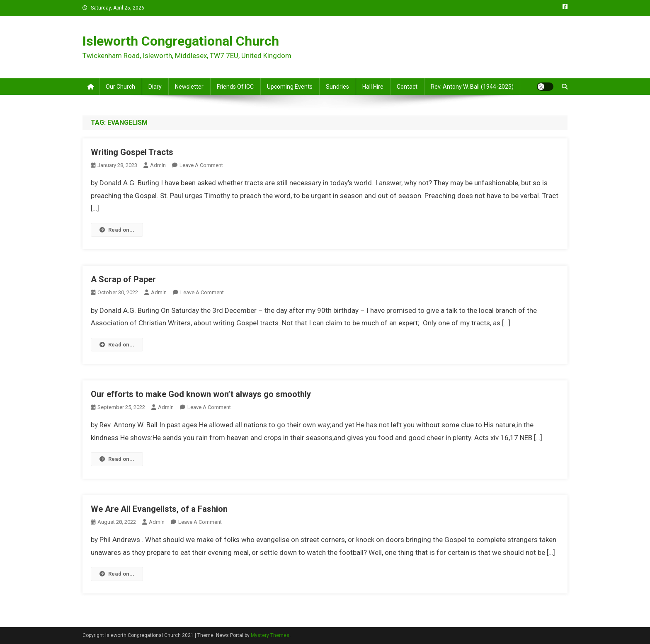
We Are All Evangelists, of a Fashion (159, 509)
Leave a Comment (201, 165)
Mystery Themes (270, 635)
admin (158, 165)
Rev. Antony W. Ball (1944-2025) (472, 87)
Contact (407, 87)
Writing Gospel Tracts (132, 152)
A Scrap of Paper (123, 279)
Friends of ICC (235, 87)
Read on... (117, 230)
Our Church (120, 87)
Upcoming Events (290, 87)
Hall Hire (373, 87)
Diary (155, 87)
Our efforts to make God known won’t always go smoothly (201, 394)
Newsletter (189, 87)
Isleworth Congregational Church (181, 41)
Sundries (337, 87)
